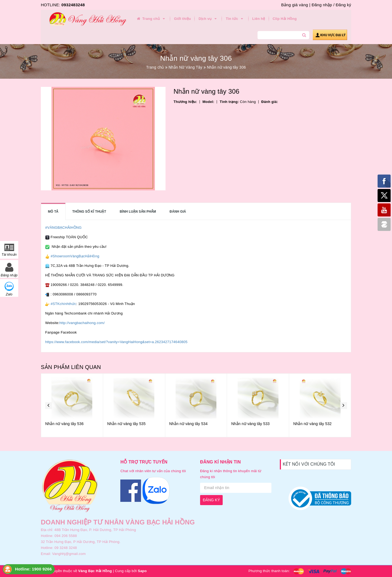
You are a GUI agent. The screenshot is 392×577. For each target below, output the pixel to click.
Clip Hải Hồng (285, 19)
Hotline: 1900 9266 (33, 569)
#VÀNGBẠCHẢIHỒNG (63, 228)
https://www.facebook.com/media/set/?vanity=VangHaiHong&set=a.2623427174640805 (116, 342)
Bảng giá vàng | (296, 5)
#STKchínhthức (63, 304)
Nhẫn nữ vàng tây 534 (189, 424)
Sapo (142, 571)
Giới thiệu (182, 19)
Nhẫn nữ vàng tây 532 (312, 424)
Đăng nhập (322, 5)
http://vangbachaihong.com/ (82, 323)
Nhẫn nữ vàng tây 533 (250, 424)
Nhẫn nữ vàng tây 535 (126, 424)
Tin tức (235, 19)
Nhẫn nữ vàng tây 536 (64, 424)
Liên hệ (259, 19)
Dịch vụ (208, 19)
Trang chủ (151, 19)
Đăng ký (343, 5)
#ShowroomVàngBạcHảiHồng (75, 256)
